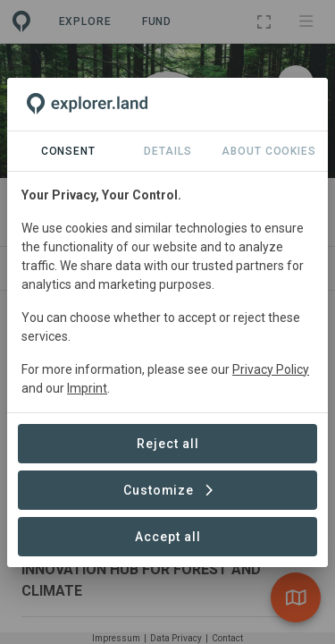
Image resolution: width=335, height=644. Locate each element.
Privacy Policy (271, 369)
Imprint (87, 388)
